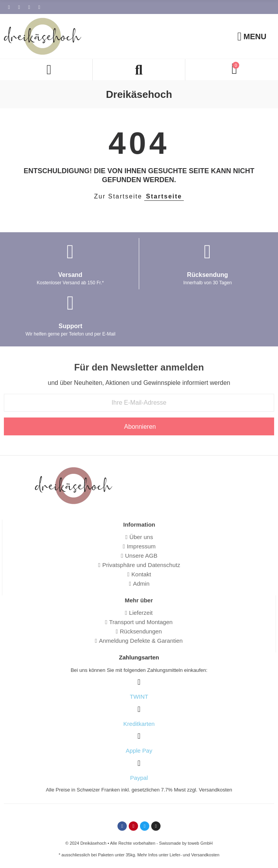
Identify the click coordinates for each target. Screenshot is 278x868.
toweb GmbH (200, 843)
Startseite (164, 196)
